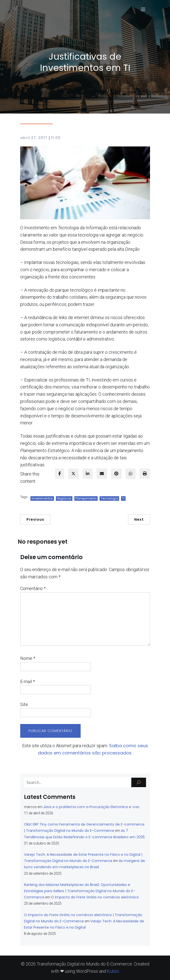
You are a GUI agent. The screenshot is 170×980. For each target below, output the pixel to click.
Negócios (64, 498)
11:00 (56, 138)
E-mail (28, 681)
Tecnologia (109, 498)
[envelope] (102, 474)
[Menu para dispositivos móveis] (143, 9)
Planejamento (86, 498)
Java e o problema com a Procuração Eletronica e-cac (91, 807)
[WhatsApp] (131, 474)
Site (24, 704)
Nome (28, 658)
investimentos (42, 498)
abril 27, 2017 (34, 138)
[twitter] (73, 474)
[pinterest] (116, 474)
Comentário (33, 588)
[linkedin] (88, 474)
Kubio (113, 971)
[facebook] (60, 474)
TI (123, 498)
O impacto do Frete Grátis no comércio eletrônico (95, 897)
